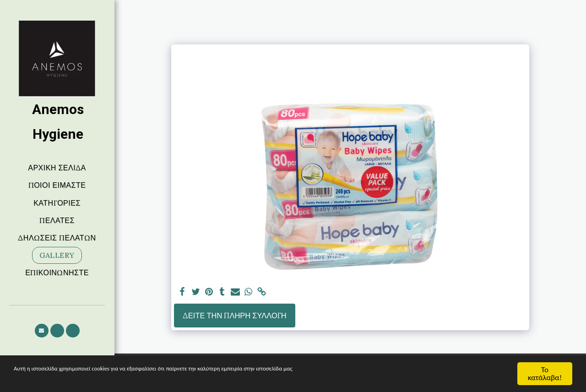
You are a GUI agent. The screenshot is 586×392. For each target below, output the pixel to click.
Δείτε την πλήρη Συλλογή (235, 316)
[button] (42, 331)
